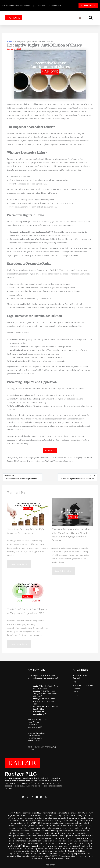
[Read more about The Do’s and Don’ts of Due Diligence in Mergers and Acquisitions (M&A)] (28, 592)
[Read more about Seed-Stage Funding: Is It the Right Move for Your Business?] (28, 512)
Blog (74, 682)
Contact (76, 696)
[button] (80, 18)
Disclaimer (50, 865)
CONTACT (50, 451)
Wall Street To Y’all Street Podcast (83, 687)
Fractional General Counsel (80, 677)
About (75, 692)
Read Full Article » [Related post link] (19, 564)
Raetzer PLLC (22, 774)
